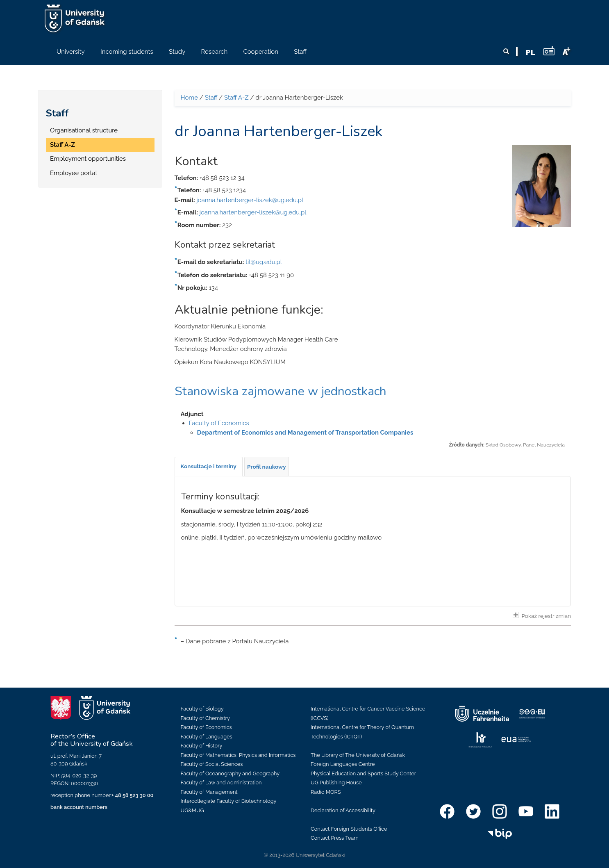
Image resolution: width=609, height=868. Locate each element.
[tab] (209, 467)
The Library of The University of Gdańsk (358, 755)
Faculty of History (202, 746)
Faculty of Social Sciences (212, 764)
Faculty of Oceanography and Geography (230, 773)
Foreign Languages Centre (343, 764)
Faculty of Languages (207, 737)
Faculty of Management (209, 792)
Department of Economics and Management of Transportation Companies (305, 433)
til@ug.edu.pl (264, 262)
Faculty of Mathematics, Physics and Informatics (238, 755)
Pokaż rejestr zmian (542, 615)
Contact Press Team (335, 838)
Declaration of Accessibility (343, 810)
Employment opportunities (88, 159)
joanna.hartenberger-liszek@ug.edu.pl (250, 200)
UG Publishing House (336, 783)
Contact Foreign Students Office (349, 829)
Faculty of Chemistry (205, 718)
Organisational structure (84, 130)
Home (189, 98)
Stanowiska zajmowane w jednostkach (281, 391)
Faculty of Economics (219, 423)
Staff (57, 113)
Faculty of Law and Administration (221, 783)
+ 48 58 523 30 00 (132, 795)
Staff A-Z (62, 145)
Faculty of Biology (202, 709)
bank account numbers (79, 807)
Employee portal (74, 173)
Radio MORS (326, 792)
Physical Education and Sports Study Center (363, 773)
